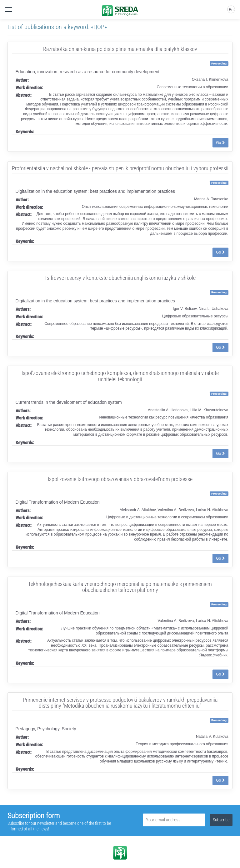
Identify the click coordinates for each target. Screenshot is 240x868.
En (231, 10)
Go (220, 143)
